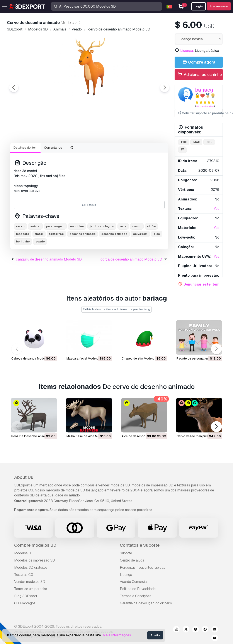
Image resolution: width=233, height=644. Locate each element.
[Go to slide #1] (32, 151)
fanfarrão (56, 258)
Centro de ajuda (132, 560)
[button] (216, 349)
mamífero (77, 250)
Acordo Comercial (134, 582)
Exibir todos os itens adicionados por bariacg (116, 309)
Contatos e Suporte (140, 545)
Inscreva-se (219, 6)
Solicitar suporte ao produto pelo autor (200, 113)
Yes (217, 209)
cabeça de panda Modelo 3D (32, 358)
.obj (209, 142)
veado (40, 265)
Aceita (155, 635)
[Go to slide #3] (88, 151)
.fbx (184, 142)
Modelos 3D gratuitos (31, 567)
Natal (39, 258)
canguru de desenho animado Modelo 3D (49, 283)
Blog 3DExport (26, 596)
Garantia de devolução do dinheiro (146, 603)
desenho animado (82, 258)
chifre (151, 250)
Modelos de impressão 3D (35, 560)
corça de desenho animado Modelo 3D (131, 283)
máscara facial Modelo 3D (85, 358)
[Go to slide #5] (144, 151)
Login (199, 6)
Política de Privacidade (138, 589)
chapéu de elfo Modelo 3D (140, 358)
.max (196, 142)
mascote (23, 258)
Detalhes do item (25, 172)
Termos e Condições (136, 596)
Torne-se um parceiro (31, 589)
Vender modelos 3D (30, 582)
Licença (126, 575)
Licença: (187, 51)
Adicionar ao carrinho (200, 75)
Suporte (126, 553)
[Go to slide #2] (60, 151)
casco (137, 250)
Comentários (53, 172)
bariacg (204, 90)
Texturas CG (24, 575)
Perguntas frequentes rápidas (143, 567)
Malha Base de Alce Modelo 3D (88, 436)
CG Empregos (25, 603)
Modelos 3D (24, 553)
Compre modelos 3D (35, 545)
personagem (55, 250)
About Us (24, 477)
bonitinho (23, 265)
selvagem (140, 258)
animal (35, 250)
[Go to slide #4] (116, 151)
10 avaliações (205, 107)
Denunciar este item (202, 284)
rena (123, 250)
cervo (20, 250)
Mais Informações (117, 635)
